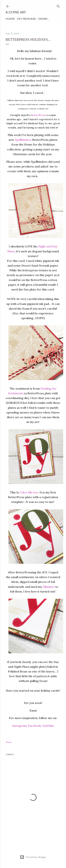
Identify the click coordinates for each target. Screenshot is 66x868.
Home (10, 19)
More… (44, 19)
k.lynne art (16, 12)
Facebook (34, 726)
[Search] (58, 6)
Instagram (19, 726)
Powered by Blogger (33, 857)
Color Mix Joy (29, 492)
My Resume (27, 19)
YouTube (48, 726)
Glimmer (49, 587)
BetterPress (38, 115)
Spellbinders (23, 140)
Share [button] (9, 742)
